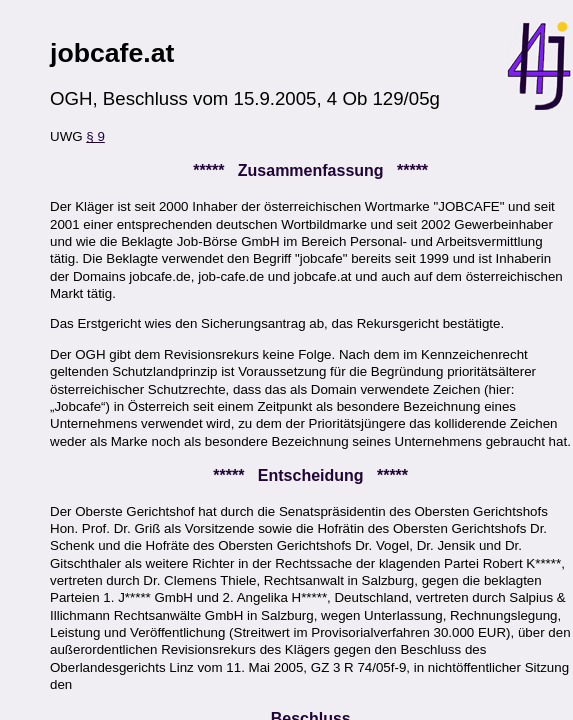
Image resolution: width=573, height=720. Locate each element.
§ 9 (95, 136)
